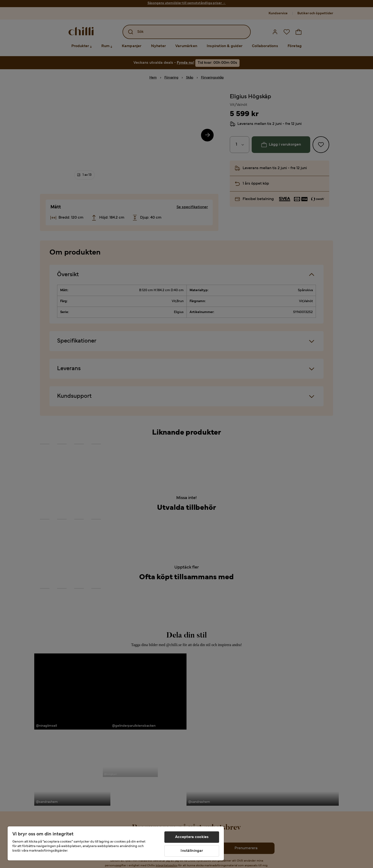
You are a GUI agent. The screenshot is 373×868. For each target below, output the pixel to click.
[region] (116, 843)
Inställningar (192, 851)
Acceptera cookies (192, 837)
